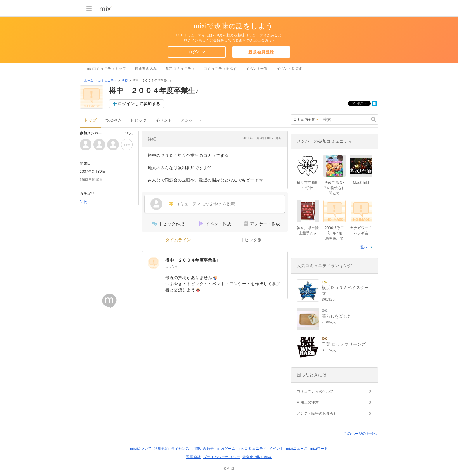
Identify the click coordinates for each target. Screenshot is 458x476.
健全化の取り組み (257, 457)
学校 (125, 81)
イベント (164, 120)
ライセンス (180, 449)
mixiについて (141, 449)
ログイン (197, 52)
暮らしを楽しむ (337, 316)
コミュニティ (107, 81)
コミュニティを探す (220, 69)
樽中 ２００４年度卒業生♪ (192, 260)
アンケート (191, 120)
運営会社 (193, 457)
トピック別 (251, 240)
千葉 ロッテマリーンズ (344, 344)
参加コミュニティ (180, 69)
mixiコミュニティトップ (106, 69)
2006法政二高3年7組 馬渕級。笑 (335, 233)
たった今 (171, 266)
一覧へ (362, 247)
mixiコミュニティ (252, 449)
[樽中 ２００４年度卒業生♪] (154, 263)
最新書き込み (146, 69)
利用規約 (161, 449)
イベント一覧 (257, 69)
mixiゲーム (226, 449)
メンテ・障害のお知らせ (317, 413)
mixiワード (319, 449)
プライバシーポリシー (222, 457)
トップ (90, 120)
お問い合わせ (203, 449)
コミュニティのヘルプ (315, 391)
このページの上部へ (360, 434)
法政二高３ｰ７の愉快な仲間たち (334, 188)
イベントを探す (289, 69)
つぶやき (113, 120)
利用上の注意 (308, 402)
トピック (138, 120)
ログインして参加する (139, 104)
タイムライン (178, 240)
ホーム (89, 81)
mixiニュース (297, 449)
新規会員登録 (261, 52)
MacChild (361, 183)
